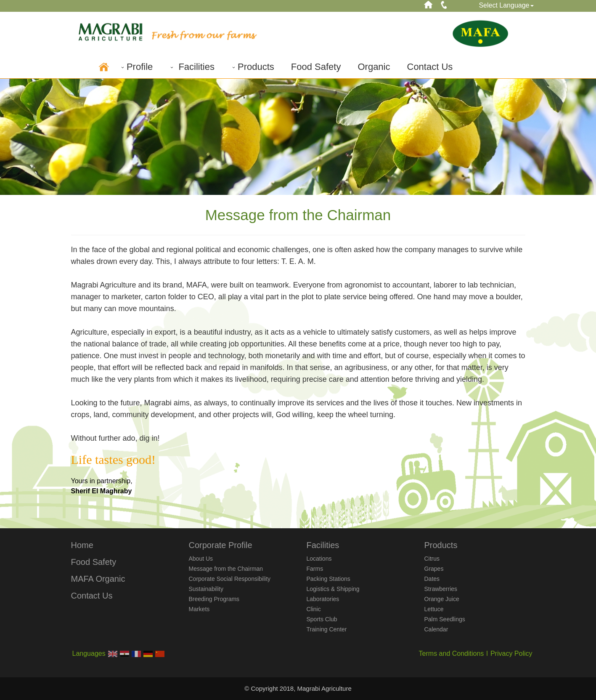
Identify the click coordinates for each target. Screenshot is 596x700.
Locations (319, 559)
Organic (374, 67)
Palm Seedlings (445, 619)
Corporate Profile (221, 545)
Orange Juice (442, 599)
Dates (432, 579)
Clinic (314, 609)
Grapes (434, 569)
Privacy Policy (511, 653)
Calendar (436, 629)
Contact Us (430, 67)
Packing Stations (328, 579)
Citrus (432, 559)
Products (253, 67)
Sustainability (206, 589)
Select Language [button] (506, 5)
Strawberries (441, 589)
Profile (136, 67)
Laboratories (323, 599)
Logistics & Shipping (333, 589)
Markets (199, 609)
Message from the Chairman (226, 569)
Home (82, 545)
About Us (201, 559)
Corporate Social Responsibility (230, 579)
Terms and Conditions (452, 653)
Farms (315, 569)
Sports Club (322, 619)
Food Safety (316, 67)
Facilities (192, 67)
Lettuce (434, 609)
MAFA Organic (98, 579)
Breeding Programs (214, 599)
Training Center (327, 629)
